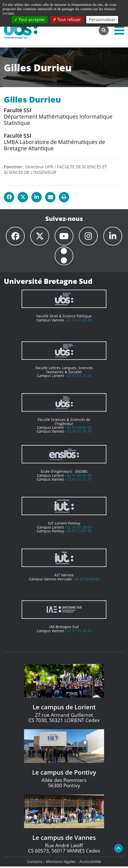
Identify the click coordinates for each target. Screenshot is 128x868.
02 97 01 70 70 (79, 433)
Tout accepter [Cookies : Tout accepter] (30, 20)
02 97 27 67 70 (79, 533)
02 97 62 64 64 (87, 580)
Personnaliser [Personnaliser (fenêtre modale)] (102, 20)
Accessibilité (90, 863)
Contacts (35, 863)
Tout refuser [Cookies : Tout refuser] (67, 20)
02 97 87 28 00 (79, 529)
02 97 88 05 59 (79, 477)
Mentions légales (61, 863)
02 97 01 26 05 (79, 632)
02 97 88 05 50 (79, 429)
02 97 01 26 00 (79, 322)
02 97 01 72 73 (79, 481)
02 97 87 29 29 (79, 377)
